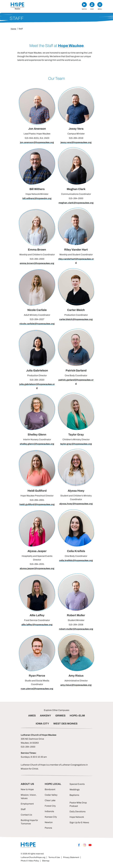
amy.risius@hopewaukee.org (76, 685)
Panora (48, 828)
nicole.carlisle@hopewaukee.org (37, 324)
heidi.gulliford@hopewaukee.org (37, 504)
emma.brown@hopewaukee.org (37, 263)
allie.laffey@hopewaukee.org (37, 625)
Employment (27, 804)
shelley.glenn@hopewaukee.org (37, 444)
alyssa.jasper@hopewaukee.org (37, 568)
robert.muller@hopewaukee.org (76, 629)
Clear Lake (50, 800)
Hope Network (77, 817)
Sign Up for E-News (79, 822)
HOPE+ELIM (77, 716)
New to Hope (27, 789)
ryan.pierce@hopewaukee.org (37, 689)
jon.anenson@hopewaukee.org (37, 142)
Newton (49, 822)
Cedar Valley (51, 795)
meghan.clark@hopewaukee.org (76, 203)
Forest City (50, 806)
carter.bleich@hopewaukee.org (76, 319)
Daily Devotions (78, 811)
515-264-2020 (37, 380)
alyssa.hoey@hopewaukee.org (76, 504)
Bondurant (50, 789)
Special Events (77, 784)
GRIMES (60, 716)
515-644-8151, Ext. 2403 (37, 138)
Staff (23, 809)
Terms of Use (54, 857)
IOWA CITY (42, 724)
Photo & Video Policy (30, 861)
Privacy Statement (71, 857)
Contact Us (26, 815)
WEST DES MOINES (65, 724)
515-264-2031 (37, 564)
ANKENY (45, 716)
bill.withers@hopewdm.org (37, 198)
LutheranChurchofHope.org (33, 857)
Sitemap (46, 861)
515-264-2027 (37, 319)
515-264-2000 (76, 198)
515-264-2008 (76, 625)
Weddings (75, 790)
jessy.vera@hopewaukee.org (76, 142)
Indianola (49, 811)
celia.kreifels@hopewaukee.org (76, 560)
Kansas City (51, 817)
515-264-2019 (76, 138)
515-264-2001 (37, 500)
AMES (32, 716)
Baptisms (74, 795)
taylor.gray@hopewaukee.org (76, 444)
